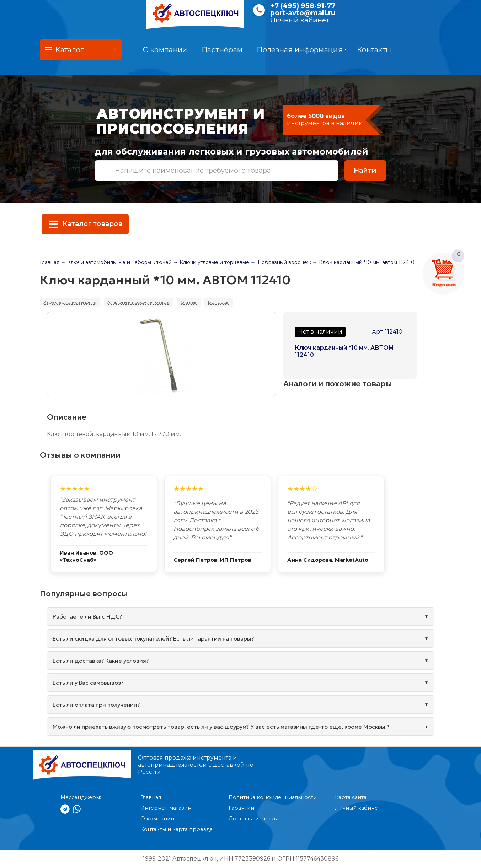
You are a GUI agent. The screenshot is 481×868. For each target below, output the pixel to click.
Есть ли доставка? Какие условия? (101, 661)
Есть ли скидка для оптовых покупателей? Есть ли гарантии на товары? (153, 638)
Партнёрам (222, 50)
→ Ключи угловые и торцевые (211, 262)
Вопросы (219, 302)
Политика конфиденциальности (273, 797)
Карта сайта (351, 797)
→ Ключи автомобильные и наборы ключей (116, 262)
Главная (50, 262)
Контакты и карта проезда (177, 829)
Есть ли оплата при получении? (96, 705)
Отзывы (189, 302)
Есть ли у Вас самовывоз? (88, 683)
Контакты (374, 50)
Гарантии (241, 808)
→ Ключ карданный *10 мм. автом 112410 (364, 262)
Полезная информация (302, 50)
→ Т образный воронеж (281, 262)
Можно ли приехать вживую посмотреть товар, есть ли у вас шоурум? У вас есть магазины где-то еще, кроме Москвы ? (221, 727)
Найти (365, 170)
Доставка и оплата (254, 819)
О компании (165, 50)
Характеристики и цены (70, 302)
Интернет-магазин (166, 808)
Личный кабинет (300, 20)
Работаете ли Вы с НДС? (87, 616)
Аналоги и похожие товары (138, 302)
